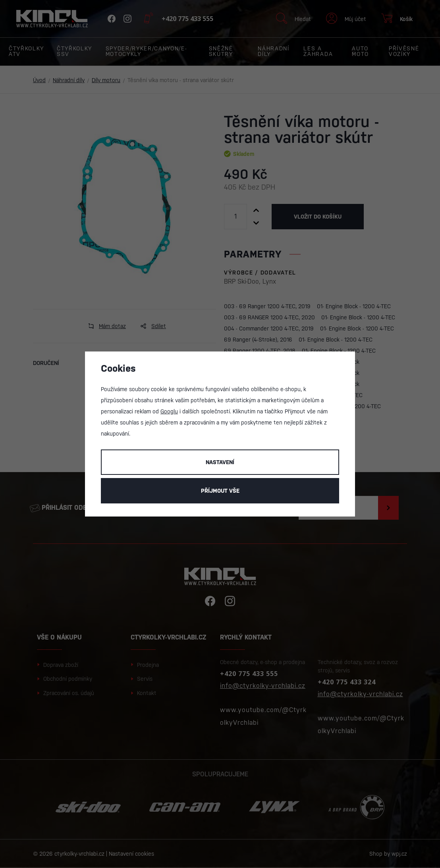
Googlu (169, 411)
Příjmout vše (220, 491)
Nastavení (220, 462)
